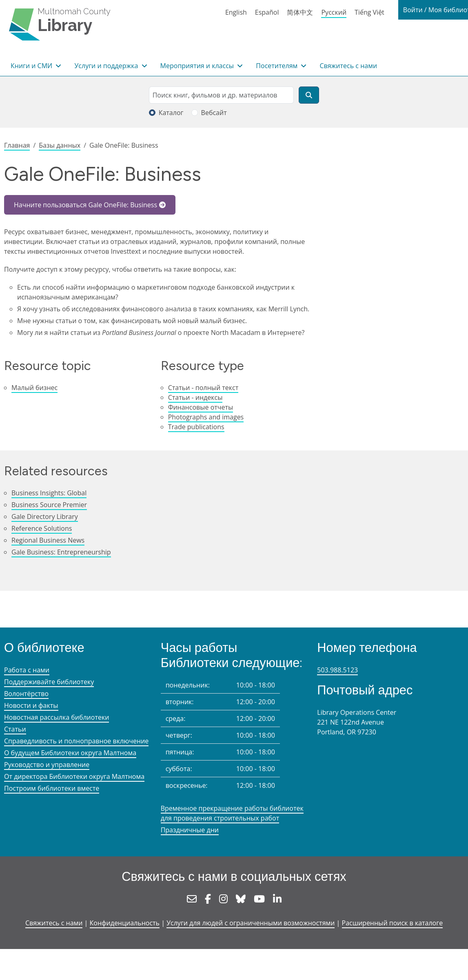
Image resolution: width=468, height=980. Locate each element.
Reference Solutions (42, 528)
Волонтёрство (26, 694)
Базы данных (60, 145)
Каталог (171, 113)
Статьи (15, 729)
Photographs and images (206, 417)
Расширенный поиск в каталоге (393, 923)
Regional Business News (48, 540)
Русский (334, 12)
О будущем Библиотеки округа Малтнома (70, 753)
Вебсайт (214, 113)
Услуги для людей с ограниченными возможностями (251, 923)
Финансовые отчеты (201, 407)
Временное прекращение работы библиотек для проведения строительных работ (232, 813)
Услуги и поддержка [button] (107, 66)
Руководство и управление (47, 765)
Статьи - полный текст (203, 388)
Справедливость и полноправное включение (76, 741)
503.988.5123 (337, 670)
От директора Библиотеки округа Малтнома (74, 776)
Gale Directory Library (45, 517)
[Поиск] (309, 95)
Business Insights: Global (49, 493)
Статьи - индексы (195, 397)
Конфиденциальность (125, 923)
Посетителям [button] (277, 66)
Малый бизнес (34, 388)
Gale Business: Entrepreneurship (61, 552)
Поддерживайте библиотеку (49, 682)
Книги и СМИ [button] (32, 66)
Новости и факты (31, 705)
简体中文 (300, 12)
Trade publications (196, 427)
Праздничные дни (190, 830)
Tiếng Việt (369, 12)
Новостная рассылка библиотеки (57, 717)
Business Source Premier (49, 505)
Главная (17, 145)
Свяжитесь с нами (348, 66)
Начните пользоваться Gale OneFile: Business (85, 205)
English (236, 12)
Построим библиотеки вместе (52, 788)
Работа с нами (27, 670)
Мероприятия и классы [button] (198, 66)
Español (267, 12)
